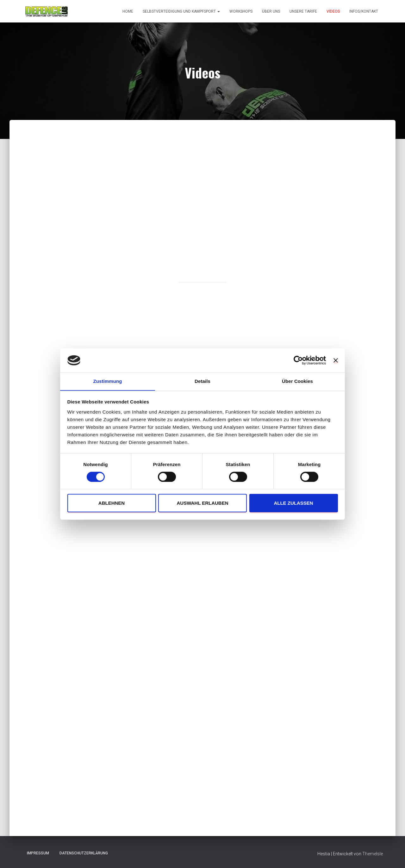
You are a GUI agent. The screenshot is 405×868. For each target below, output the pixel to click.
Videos (333, 11)
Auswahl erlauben (202, 503)
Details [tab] (202, 381)
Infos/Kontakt (364, 11)
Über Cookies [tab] (297, 381)
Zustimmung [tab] (108, 381)
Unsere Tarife (303, 11)
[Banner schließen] (336, 360)
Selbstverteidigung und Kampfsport (181, 11)
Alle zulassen (293, 503)
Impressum (38, 853)
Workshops (241, 11)
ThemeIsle (373, 854)
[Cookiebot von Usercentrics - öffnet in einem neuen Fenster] (298, 360)
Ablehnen (112, 503)
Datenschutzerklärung (84, 853)
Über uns (271, 11)
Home (128, 11)
